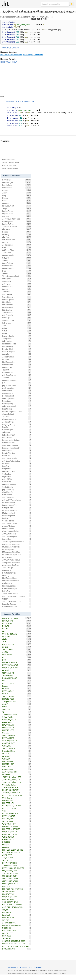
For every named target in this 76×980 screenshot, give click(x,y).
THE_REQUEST (17, 675)
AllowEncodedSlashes (17, 531)
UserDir (17, 427)
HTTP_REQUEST (17, 816)
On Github (7, 48)
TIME (17, 642)
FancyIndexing (17, 346)
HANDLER (17, 733)
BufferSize (17, 591)
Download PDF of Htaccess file (20, 102)
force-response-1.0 (17, 741)
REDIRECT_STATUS (17, 662)
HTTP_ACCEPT (17, 738)
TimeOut (17, 370)
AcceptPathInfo (17, 357)
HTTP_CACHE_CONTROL (17, 806)
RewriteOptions (17, 299)
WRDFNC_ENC (17, 819)
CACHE (17, 704)
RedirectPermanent (17, 380)
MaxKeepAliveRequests (17, 544)
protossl (17, 670)
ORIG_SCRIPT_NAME (17, 902)
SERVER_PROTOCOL (17, 884)
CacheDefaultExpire (17, 588)
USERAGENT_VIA (17, 785)
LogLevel (17, 518)
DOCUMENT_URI (16, 949)
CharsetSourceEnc (17, 419)
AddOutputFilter (17, 320)
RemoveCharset (17, 443)
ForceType (17, 318)
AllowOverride (17, 312)
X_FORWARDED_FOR (17, 787)
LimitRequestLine (17, 586)
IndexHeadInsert (17, 435)
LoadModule (17, 409)
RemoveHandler (17, 336)
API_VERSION (17, 858)
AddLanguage (17, 393)
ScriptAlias (17, 469)
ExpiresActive (17, 211)
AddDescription (17, 388)
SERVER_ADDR (17, 673)
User (17, 247)
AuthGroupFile (17, 315)
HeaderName (17, 372)
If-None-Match (17, 761)
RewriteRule (39, 55)
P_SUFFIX (17, 842)
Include (17, 242)
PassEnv (17, 466)
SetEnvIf (17, 258)
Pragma (17, 686)
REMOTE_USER (17, 730)
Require (17, 232)
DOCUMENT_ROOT (17, 678)
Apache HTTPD (35, 967)
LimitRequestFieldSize (17, 581)
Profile (17, 707)
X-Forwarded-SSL (17, 923)
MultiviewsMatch (17, 513)
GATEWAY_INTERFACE (17, 852)
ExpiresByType (17, 224)
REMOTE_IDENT (17, 899)
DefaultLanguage (17, 352)
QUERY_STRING (17, 644)
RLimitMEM (17, 570)
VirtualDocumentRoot (17, 276)
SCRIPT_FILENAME (17, 634)
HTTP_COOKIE (17, 691)
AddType (17, 216)
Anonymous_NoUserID (17, 562)
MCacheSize (17, 557)
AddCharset (17, 253)
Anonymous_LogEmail (17, 565)
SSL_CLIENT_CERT (17, 876)
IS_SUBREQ (17, 774)
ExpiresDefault (17, 214)
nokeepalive (17, 722)
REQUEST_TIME (17, 894)
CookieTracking (17, 521)
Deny (17, 195)
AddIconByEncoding (17, 445)
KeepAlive (17, 354)
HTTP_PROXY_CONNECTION (17, 868)
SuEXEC (17, 599)
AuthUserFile (17, 294)
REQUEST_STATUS (17, 897)
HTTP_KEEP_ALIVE (17, 808)
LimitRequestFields (17, 578)
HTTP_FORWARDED (17, 863)
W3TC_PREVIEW (17, 735)
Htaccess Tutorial (8, 160)
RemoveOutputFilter (17, 505)
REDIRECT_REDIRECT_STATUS (17, 944)
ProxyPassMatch (17, 503)
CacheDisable (17, 487)
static (17, 639)
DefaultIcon (17, 401)
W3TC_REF (17, 767)
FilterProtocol (17, 307)
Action (17, 328)
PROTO (17, 694)
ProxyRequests (17, 549)
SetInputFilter (17, 508)
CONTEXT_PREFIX (17, 720)
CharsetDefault (17, 414)
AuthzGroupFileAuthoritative (17, 542)
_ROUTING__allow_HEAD (17, 777)
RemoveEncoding (17, 484)
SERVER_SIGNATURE (17, 881)
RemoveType (17, 367)
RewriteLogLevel (17, 471)
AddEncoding (17, 245)
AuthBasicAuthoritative (17, 461)
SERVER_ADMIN (17, 748)
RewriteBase (17, 188)
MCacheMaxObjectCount (17, 555)
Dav (17, 383)
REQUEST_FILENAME (17, 618)
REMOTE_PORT (17, 918)
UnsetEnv (17, 456)
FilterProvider (17, 305)
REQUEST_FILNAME (17, 826)
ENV (17, 631)
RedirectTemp (17, 286)
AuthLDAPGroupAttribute (17, 601)
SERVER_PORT (17, 649)
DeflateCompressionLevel (17, 411)
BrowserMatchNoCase (17, 440)
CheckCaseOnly (17, 492)
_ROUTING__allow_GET (17, 780)
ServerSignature (17, 297)
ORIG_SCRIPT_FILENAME (17, 905)
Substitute (17, 432)
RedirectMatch (17, 268)
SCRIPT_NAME (17, 821)
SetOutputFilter (17, 250)
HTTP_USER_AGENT (10, 62)
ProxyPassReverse (17, 510)
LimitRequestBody (17, 362)
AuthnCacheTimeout (17, 594)
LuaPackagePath (17, 516)
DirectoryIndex (17, 221)
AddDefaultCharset (17, 227)
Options (17, 190)
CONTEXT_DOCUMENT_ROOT (17, 941)
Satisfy (17, 260)
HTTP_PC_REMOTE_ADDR (17, 795)
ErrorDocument (10, 12)
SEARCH (17, 754)
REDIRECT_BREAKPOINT (17, 925)
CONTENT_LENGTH (17, 834)
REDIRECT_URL (17, 803)
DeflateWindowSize (17, 607)
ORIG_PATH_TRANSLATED (17, 907)
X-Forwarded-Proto (17, 715)
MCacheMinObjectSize (17, 547)
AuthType (17, 292)
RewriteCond (17, 55)
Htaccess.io (13, 967)
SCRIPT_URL (17, 798)
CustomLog (17, 474)
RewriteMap (17, 450)
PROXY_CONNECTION (17, 790)
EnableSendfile (17, 529)
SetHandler (17, 323)
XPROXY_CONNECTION (17, 793)
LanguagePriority (17, 424)
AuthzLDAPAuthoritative (17, 500)
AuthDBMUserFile (17, 534)
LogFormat (17, 476)
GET (17, 657)
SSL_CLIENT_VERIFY (17, 873)
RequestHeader (17, 255)
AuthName (17, 284)
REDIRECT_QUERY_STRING (17, 850)
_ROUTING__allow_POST (17, 782)
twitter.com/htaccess (10, 168)
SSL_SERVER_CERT (17, 871)
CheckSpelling (17, 404)
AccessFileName (17, 526)
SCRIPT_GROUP (17, 892)
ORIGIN (17, 652)
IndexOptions (17, 341)
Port (17, 271)
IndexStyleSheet (17, 398)
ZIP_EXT (17, 920)
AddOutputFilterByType (17, 219)
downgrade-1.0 (17, 728)
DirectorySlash (17, 349)
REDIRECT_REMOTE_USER (17, 889)
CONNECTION (17, 769)
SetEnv (17, 273)
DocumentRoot (17, 396)
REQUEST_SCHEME (17, 832)
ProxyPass (17, 463)
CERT (17, 811)
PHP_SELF (17, 886)
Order (17, 201)
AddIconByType (17, 422)
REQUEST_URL (17, 800)
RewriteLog (17, 482)
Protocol (17, 359)
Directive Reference (9, 166)
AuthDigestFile (17, 497)
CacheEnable (17, 583)
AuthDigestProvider (17, 458)
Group (17, 331)
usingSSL (17, 845)
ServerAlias (17, 539)
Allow (17, 193)
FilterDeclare (17, 310)
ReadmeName (17, 365)
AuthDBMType (17, 568)
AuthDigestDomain (17, 523)
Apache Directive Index (10, 163)
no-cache (17, 688)
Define (17, 333)
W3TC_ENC (17, 709)
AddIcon (17, 378)
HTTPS (17, 629)
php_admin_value (17, 385)
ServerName (17, 391)
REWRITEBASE (17, 725)
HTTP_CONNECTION (17, 813)
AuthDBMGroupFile (17, 536)
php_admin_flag (17, 489)
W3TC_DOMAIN (17, 837)
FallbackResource (17, 344)
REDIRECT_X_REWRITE (17, 829)
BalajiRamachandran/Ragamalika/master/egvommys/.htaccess (47, 12)
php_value (17, 229)
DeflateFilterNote (17, 453)
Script (17, 208)
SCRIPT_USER (17, 933)
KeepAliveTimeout (17, 604)
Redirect (17, 203)
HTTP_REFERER (17, 683)
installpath (17, 915)
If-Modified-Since (17, 751)
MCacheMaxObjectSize (17, 552)
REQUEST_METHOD (17, 668)
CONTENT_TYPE (17, 743)
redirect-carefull (17, 839)
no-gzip (17, 647)
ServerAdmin (17, 495)
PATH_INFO (17, 756)
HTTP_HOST (17, 623)
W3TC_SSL (17, 746)
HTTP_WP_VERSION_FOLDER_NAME (17, 946)
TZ (17, 712)
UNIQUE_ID (17, 928)
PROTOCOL (17, 936)
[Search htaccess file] (55, 4)
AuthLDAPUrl (17, 479)
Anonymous (17, 339)
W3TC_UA (17, 759)
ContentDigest (17, 430)
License (15, 48)
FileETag (17, 234)
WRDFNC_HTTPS (17, 824)
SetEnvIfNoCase (17, 240)
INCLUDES (17, 636)
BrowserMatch (17, 266)
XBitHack (17, 417)
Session (17, 289)
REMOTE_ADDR (17, 699)
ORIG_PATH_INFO (17, 931)
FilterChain (17, 302)
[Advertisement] (38, 79)
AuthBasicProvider (17, 375)
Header (17, 198)
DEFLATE (17, 626)
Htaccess (23, 967)
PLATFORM (17, 912)
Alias (17, 326)
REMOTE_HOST (17, 764)
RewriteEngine (28, 55)
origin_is (17, 847)
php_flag (17, 237)
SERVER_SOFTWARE (17, 878)
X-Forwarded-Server (17, 865)
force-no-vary (17, 655)
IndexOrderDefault (17, 406)
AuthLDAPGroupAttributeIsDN (17, 596)
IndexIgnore (17, 279)
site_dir (17, 910)
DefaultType (17, 437)
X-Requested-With (17, 701)
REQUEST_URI (17, 621)
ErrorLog (17, 575)
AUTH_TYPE (17, 855)
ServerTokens (17, 263)
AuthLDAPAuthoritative (17, 560)
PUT (17, 681)
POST (17, 660)
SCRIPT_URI (17, 860)
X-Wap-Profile (17, 717)
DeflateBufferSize (17, 573)
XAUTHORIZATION (17, 772)
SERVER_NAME (17, 696)
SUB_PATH (17, 938)
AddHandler (17, 281)
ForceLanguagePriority (17, 448)
